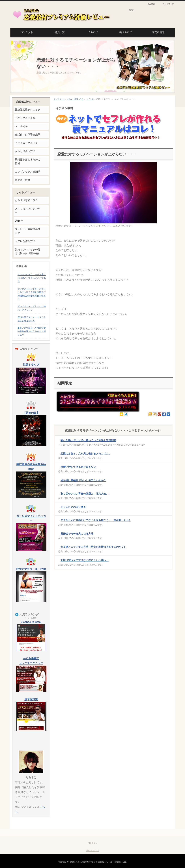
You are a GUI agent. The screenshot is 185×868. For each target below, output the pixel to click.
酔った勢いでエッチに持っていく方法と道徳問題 (88, 440)
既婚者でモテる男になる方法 (77, 534)
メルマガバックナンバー (28, 210)
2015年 (19, 221)
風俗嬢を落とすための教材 (28, 161)
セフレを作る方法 (25, 241)
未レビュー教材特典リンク (28, 231)
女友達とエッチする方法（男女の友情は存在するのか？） (93, 547)
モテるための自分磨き (73, 507)
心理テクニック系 (25, 118)
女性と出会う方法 (25, 151)
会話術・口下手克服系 (28, 135)
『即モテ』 (92, 843)
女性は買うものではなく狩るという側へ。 (85, 560)
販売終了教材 (23, 180)
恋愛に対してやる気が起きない (78, 467)
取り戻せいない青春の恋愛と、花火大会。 (85, 494)
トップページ (59, 99)
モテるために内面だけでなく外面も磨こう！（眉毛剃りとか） (96, 520)
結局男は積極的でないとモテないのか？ (83, 480)
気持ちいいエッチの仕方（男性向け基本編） (28, 251)
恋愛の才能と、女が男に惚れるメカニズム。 (86, 454)
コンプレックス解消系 (28, 172)
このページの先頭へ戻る (159, 833)
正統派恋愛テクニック (28, 110)
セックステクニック (26, 143)
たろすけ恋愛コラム (75, 99)
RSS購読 (151, 4)
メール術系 (21, 126)
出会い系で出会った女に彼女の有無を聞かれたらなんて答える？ (32, 331)
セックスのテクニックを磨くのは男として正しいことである (32, 278)
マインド (90, 99)
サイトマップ (168, 4)
